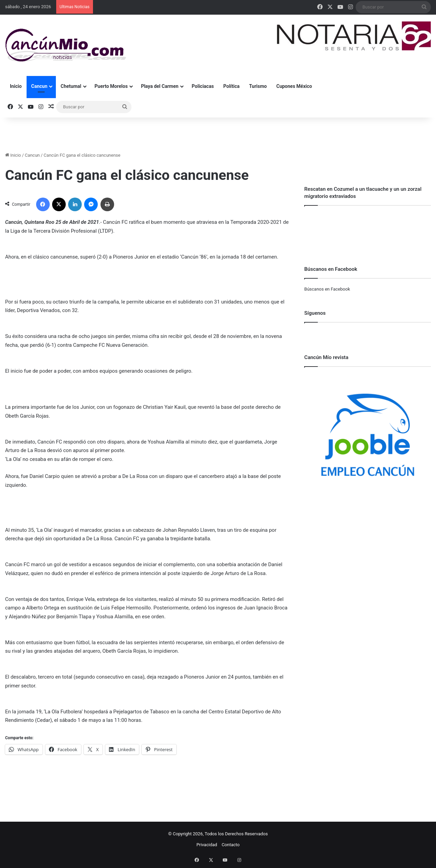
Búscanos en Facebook (327, 289)
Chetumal (71, 86)
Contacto (231, 845)
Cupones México (294, 86)
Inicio (16, 86)
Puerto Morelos (111, 86)
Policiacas (203, 86)
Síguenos (315, 313)
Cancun (39, 86)
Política (232, 86)
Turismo (258, 86)
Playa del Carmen (160, 86)
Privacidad (207, 845)
